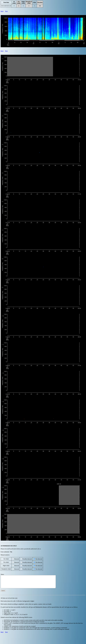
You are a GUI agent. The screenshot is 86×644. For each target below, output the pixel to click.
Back (2, 11)
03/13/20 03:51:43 (6, 6)
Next (6, 11)
